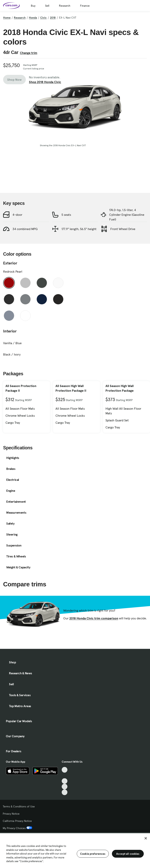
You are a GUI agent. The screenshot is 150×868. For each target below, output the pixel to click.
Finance (85, 6)
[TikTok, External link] (65, 770)
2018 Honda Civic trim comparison (94, 618)
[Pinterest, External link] (65, 792)
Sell (47, 6)
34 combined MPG (25, 229)
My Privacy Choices (17, 828)
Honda (33, 18)
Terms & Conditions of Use (19, 806)
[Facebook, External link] (65, 775)
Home (7, 18)
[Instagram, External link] (65, 787)
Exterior (10, 263)
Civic (43, 18)
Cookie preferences (93, 854)
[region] (75, 850)
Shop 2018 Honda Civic (45, 82)
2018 (53, 18)
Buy (33, 6)
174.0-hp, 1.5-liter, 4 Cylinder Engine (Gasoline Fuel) (127, 215)
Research (65, 6)
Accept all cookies (128, 854)
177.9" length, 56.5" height (79, 229)
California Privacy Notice (17, 821)
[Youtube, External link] (65, 781)
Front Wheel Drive (123, 229)
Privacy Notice (11, 814)
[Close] (146, 838)
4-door (17, 215)
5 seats (66, 215)
